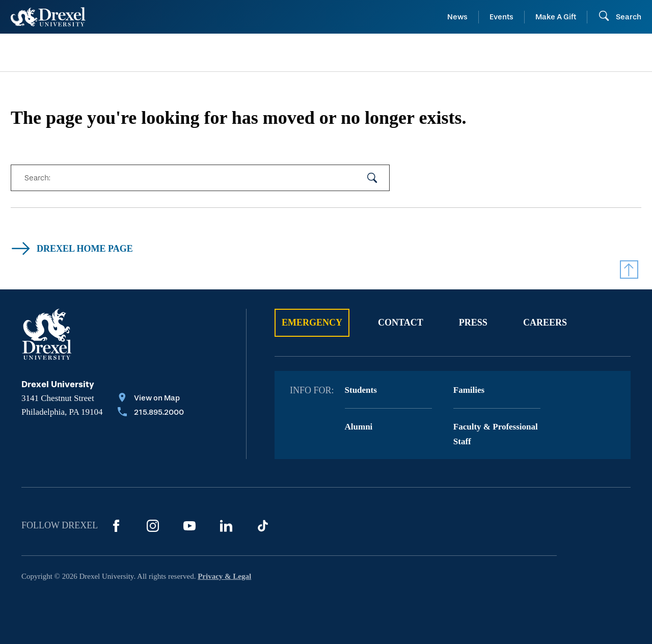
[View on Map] (151, 399)
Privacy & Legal (224, 576)
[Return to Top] (629, 270)
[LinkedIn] (226, 526)
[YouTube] (189, 526)
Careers (545, 323)
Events (501, 17)
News (457, 17)
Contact (401, 323)
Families (469, 390)
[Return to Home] (48, 17)
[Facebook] (116, 526)
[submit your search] (372, 178)
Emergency (312, 323)
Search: (37, 178)
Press (473, 323)
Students (361, 390)
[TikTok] (263, 526)
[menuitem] (83, 53)
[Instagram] (153, 526)
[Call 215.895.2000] (151, 413)
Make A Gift (556, 17)
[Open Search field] (620, 17)
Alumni (359, 427)
